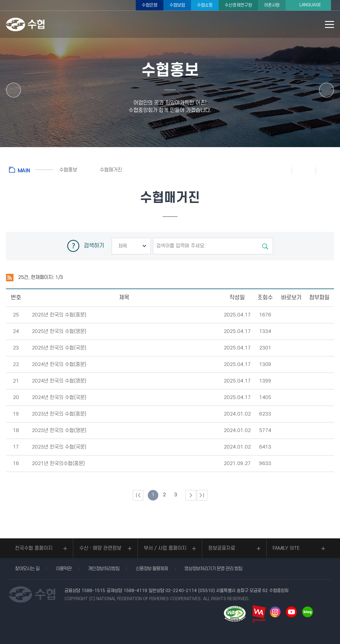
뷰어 (291, 315)
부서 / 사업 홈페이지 (165, 548)
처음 (138, 495)
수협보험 (177, 5)
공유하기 (328, 171)
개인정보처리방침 (104, 569)
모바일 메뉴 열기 (329, 24)
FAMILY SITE (286, 548)
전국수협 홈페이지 (34, 548)
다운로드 (319, 315)
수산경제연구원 (238, 5)
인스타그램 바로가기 (275, 612)
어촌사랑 (272, 5)
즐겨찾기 (304, 171)
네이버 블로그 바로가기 (308, 612)
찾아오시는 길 (27, 569)
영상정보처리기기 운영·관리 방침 (213, 569)
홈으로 (31, 170)
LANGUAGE (310, 5)
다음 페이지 (191, 495)
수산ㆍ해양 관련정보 (100, 548)
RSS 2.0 (10, 278)
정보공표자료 (222, 548)
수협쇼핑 (205, 5)
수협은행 (150, 5)
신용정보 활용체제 (152, 569)
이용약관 (64, 569)
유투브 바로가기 (291, 612)
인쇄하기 (280, 171)
